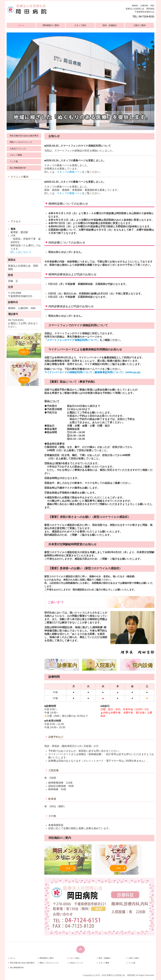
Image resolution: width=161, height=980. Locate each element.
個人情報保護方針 (18, 168)
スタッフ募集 (16, 155)
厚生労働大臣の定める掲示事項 (24, 136)
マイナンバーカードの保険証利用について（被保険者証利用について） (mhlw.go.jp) (92, 372)
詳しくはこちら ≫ (21, 252)
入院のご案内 (139, 25)
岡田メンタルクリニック (21, 142)
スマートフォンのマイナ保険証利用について (72, 340)
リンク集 (14, 161)
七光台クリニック (18, 149)
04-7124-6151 (147, 17)
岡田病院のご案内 (51, 25)
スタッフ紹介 (80, 25)
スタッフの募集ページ (69, 172)
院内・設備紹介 (110, 25)
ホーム (21, 25)
